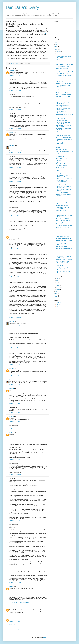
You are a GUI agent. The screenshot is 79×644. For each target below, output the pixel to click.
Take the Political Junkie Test (62, 206)
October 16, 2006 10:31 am (15, 109)
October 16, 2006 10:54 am (15, 153)
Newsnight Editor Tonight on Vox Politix (64, 178)
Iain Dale (58, 304)
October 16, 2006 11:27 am (15, 203)
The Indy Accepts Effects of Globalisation (64, 214)
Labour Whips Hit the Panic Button (63, 63)
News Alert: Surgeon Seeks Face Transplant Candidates (63, 123)
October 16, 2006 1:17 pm (15, 385)
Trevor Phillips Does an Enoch (62, 150)
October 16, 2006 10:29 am (15, 98)
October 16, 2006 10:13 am (15, 90)
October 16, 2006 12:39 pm (15, 325)
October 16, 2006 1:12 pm (15, 364)
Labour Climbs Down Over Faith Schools (64, 114)
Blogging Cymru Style (61, 155)
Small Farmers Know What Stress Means (65, 65)
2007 (57, 48)
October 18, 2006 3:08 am (15, 590)
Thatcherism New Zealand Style (63, 227)
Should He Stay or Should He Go (63, 220)
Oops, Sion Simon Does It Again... (63, 224)
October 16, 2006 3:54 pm (15, 429)
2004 (57, 293)
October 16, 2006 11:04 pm (15, 474)
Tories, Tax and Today (61, 167)
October (58, 55)
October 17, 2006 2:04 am (15, 520)
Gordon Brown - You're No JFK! (63, 74)
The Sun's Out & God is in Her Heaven (64, 83)
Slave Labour (59, 59)
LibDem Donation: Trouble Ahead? (63, 101)
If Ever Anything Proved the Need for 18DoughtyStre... (64, 143)
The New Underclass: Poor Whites (63, 93)
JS (57, 306)
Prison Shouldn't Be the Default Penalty (64, 248)
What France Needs (60, 70)
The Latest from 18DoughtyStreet (63, 250)
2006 (57, 50)
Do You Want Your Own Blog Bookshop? (64, 72)
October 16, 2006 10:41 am (15, 141)
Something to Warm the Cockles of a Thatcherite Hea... (64, 208)
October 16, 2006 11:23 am (15, 182)
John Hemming (13, 71)
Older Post (47, 627)
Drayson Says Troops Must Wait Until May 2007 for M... (64, 187)
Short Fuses (59, 160)
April (57, 284)
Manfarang (12, 417)
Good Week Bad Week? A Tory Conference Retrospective (62, 262)
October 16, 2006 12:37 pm (15, 317)
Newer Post (9, 627)
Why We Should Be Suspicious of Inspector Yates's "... (63, 109)
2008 (57, 46)
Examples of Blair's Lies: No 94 (63, 219)
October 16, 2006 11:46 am (15, 231)
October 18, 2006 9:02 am (15, 604)
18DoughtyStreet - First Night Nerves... (64, 240)
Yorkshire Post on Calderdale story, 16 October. (19, 602)
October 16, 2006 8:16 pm (15, 459)
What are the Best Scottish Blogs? (63, 96)
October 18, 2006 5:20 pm (15, 614)
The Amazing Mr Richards (61, 247)
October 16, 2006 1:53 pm (15, 412)
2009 (57, 44)
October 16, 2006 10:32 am (15, 128)
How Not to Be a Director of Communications (62, 112)
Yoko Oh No (59, 174)
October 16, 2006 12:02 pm (15, 249)
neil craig (12, 133)
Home (28, 627)
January (58, 289)
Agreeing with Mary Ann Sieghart (63, 267)
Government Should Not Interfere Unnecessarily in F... (63, 198)
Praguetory (12, 368)
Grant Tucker (59, 302)
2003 (57, 295)
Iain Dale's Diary (23, 7)
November (59, 53)
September (59, 275)
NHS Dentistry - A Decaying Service (63, 242)
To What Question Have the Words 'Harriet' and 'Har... (63, 78)
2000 (57, 297)
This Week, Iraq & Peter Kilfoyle (63, 222)
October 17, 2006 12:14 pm (15, 583)
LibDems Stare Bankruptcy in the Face (64, 226)
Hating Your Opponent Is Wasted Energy (64, 151)
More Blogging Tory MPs (61, 134)
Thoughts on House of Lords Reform (64, 137)
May (57, 282)
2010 (57, 43)
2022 (57, 39)
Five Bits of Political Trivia (61, 91)
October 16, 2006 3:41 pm (15, 421)
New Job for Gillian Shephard (62, 119)
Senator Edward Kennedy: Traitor (63, 136)
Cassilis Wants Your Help (61, 210)
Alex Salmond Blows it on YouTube (63, 61)
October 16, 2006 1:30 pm (15, 404)
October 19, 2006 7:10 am (15, 622)
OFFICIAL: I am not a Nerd (62, 148)
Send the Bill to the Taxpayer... (62, 164)
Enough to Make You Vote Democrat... (64, 95)
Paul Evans (12, 145)
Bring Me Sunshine (60, 255)
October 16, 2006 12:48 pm (15, 348)
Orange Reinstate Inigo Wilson (62, 237)
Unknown (12, 235)
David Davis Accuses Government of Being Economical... (64, 176)
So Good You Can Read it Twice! (63, 192)
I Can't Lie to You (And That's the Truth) (64, 172)
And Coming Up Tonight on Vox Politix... (64, 183)
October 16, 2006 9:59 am (15, 75)
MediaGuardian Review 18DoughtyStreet (64, 75)
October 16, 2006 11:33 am (15, 216)
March (58, 286)
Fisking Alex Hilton (60, 212)
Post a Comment (11, 624)
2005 (57, 291)
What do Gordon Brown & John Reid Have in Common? (64, 126)
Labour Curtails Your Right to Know (63, 185)
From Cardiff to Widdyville (61, 166)
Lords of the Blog (60, 82)
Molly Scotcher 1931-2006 (61, 159)
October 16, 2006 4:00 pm (15, 439)
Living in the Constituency (61, 153)
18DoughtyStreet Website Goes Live (64, 238)
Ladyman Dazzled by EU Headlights (64, 235)
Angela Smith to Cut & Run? (62, 162)
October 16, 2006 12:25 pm (15, 277)
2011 (57, 41)
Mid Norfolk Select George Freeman (64, 157)
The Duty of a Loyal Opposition (62, 68)
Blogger (45, 637)
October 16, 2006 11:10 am (15, 168)
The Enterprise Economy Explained (63, 80)
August (58, 277)
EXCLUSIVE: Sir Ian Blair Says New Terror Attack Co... (64, 257)
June (58, 280)
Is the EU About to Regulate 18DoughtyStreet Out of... (62, 181)
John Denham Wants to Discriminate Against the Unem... (64, 117)
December (59, 51)
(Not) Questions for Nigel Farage (63, 66)
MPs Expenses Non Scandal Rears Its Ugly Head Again (64, 103)
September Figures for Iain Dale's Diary (64, 260)
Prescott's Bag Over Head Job (62, 121)
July (57, 279)
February (58, 287)
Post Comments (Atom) (16, 629)
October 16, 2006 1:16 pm (15, 376)
